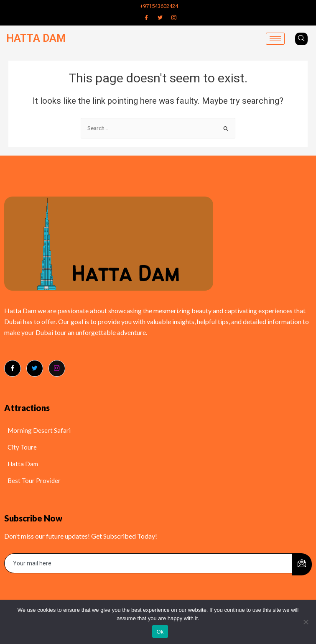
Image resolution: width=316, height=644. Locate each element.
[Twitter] (160, 18)
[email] (148, 563)
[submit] (302, 564)
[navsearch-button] (301, 39)
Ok (160, 632)
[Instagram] (174, 18)
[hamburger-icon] (275, 39)
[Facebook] (146, 18)
